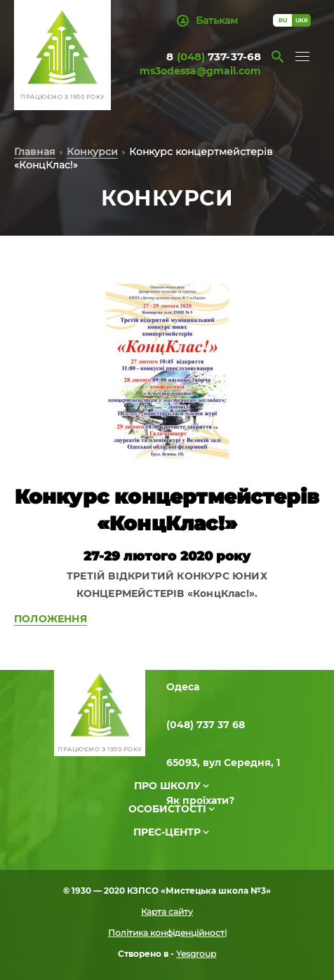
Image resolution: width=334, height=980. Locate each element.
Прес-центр (167, 832)
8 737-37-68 (214, 56)
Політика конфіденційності (167, 933)
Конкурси (92, 152)
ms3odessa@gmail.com (200, 71)
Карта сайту (167, 912)
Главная (35, 152)
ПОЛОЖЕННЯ (51, 619)
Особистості (167, 809)
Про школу (167, 786)
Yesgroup (196, 954)
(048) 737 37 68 (206, 725)
